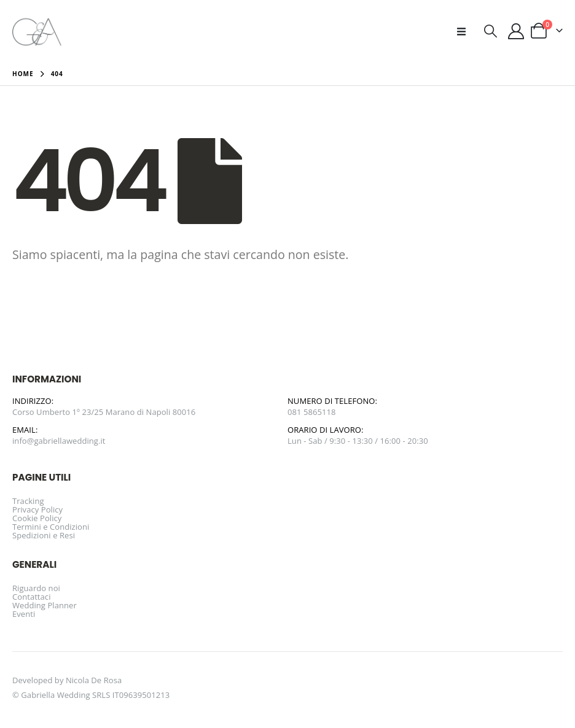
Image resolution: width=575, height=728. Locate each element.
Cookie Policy (37, 518)
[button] (465, 31)
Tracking (28, 501)
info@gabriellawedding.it (59, 441)
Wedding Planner (45, 605)
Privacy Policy (37, 509)
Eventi (24, 614)
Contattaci (32, 597)
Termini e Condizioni (51, 527)
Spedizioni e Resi (44, 535)
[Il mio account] (516, 31)
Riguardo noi (36, 588)
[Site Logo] (37, 31)
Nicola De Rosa (94, 680)
